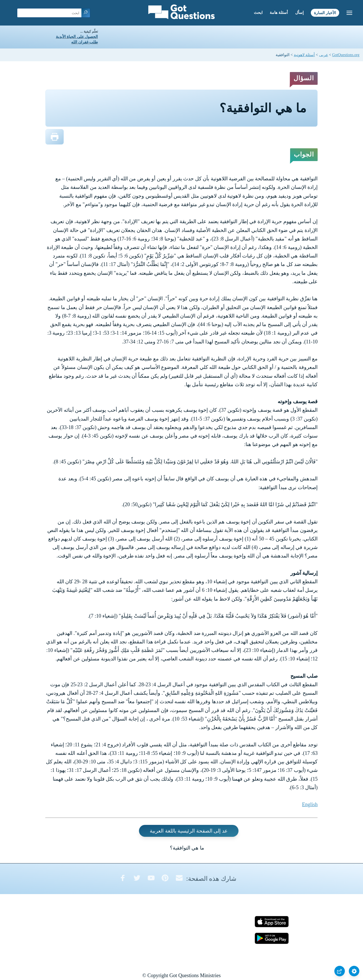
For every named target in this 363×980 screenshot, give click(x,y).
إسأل (299, 13)
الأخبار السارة (325, 13)
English (310, 804)
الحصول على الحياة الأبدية (77, 37)
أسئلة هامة (279, 13)
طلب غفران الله (85, 42)
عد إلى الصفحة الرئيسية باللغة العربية (189, 831)
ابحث (258, 13)
